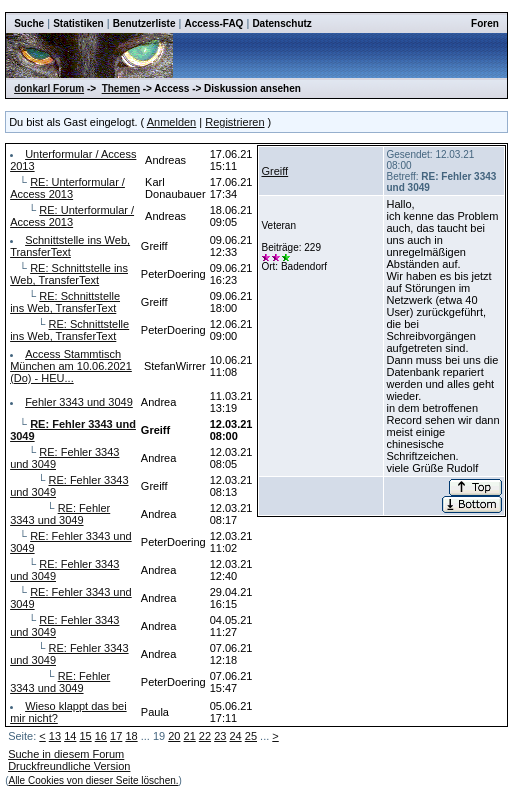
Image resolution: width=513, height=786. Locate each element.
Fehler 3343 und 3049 (79, 402)
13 (55, 736)
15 (85, 736)
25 (251, 736)
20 (174, 736)
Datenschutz (281, 23)
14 (70, 736)
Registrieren (234, 122)
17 (116, 736)
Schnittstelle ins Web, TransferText (70, 246)
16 (101, 736)
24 (235, 736)
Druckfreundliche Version (69, 766)
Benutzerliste (144, 23)
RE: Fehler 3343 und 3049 (60, 514)
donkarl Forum (49, 88)
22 (205, 736)
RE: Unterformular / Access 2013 (67, 188)
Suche (29, 23)
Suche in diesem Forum (66, 754)
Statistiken (78, 23)
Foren (485, 23)
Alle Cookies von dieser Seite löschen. (93, 780)
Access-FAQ (213, 23)
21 (190, 736)
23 (220, 736)
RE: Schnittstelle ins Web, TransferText (69, 274)
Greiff (274, 171)
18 (131, 736)
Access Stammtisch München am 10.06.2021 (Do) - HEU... (71, 366)
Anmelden (172, 122)
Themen (121, 88)
